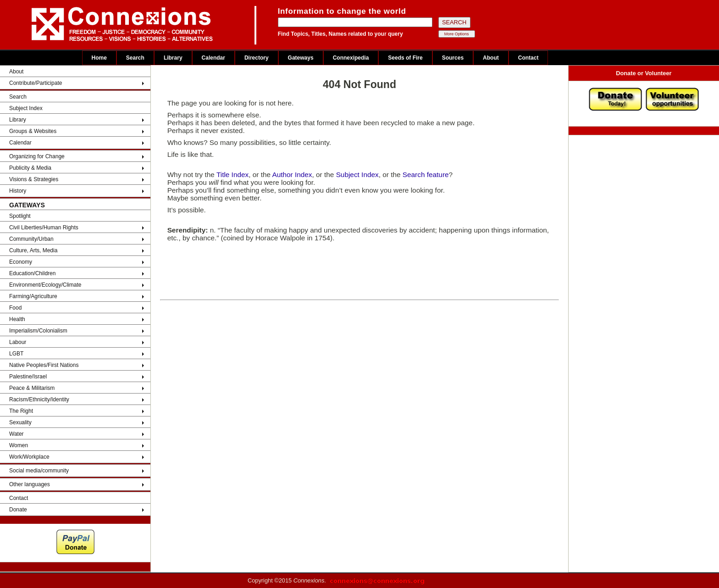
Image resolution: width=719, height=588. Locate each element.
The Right (21, 411)
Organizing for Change (37, 156)
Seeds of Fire (405, 58)
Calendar (213, 58)
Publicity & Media (30, 168)
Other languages (30, 484)
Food (15, 308)
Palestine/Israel (28, 377)
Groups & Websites (33, 131)
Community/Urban (31, 239)
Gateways (301, 58)
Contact (528, 58)
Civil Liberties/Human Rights (44, 227)
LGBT (16, 354)
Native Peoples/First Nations (44, 365)
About (491, 58)
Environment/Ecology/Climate (45, 285)
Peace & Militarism (32, 388)
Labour (18, 342)
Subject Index (26, 108)
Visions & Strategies (34, 179)
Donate (18, 510)
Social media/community (39, 471)
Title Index (232, 175)
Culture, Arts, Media (33, 250)
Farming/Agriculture (33, 296)
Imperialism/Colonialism (38, 331)
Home (99, 58)
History (18, 191)
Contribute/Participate (36, 83)
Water (17, 434)
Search (135, 58)
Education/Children (32, 273)
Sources (453, 58)
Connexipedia (351, 58)
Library (173, 58)
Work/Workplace (29, 457)
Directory (257, 58)
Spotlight (20, 216)
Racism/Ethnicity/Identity (39, 399)
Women (19, 445)
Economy (21, 262)
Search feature (426, 175)
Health (17, 319)
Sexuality (20, 422)
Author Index (292, 175)
